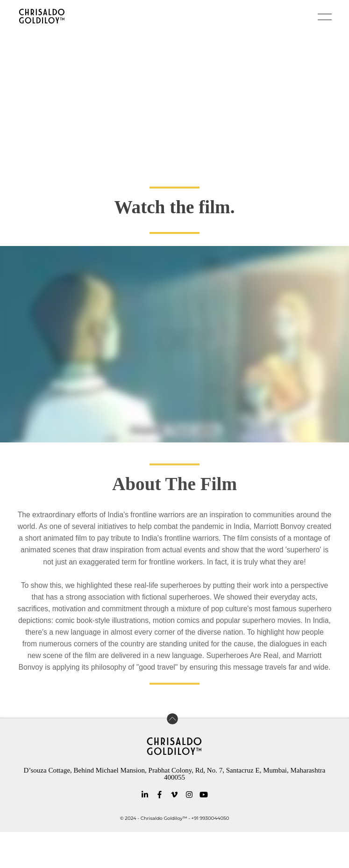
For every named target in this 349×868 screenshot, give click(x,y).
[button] (325, 17)
